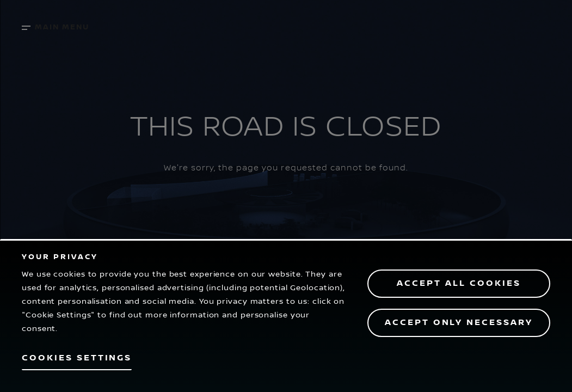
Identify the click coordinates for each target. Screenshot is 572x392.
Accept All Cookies (459, 283)
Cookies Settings (77, 358)
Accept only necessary (459, 323)
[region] (286, 316)
